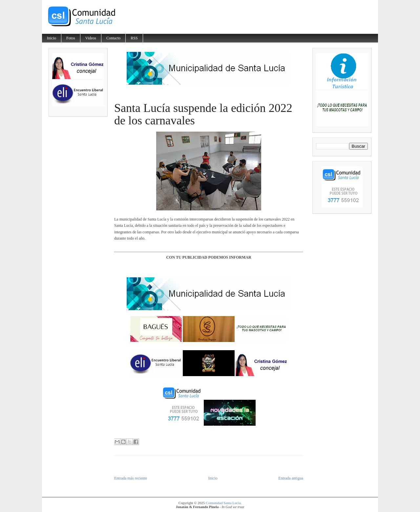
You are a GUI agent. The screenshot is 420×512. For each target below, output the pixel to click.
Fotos (71, 38)
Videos (91, 38)
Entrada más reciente (131, 478)
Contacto (113, 38)
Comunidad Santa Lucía (223, 503)
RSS (134, 38)
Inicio (52, 38)
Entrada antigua (291, 478)
